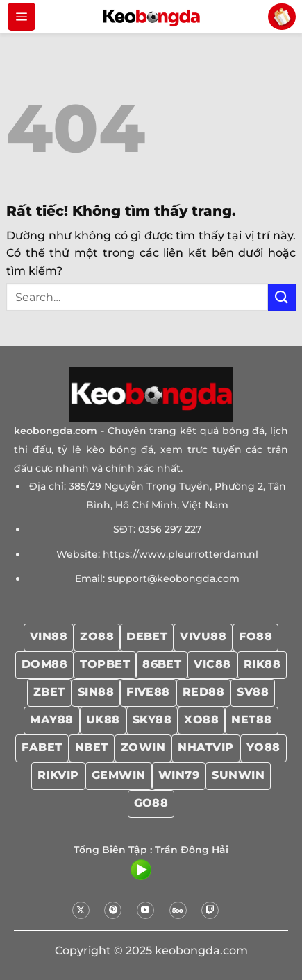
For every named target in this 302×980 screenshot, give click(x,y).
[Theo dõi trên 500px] (178, 910)
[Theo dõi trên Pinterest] (113, 910)
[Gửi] (282, 297)
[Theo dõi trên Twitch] (210, 910)
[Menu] (22, 17)
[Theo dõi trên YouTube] (145, 910)
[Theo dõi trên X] (81, 910)
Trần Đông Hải (192, 850)
